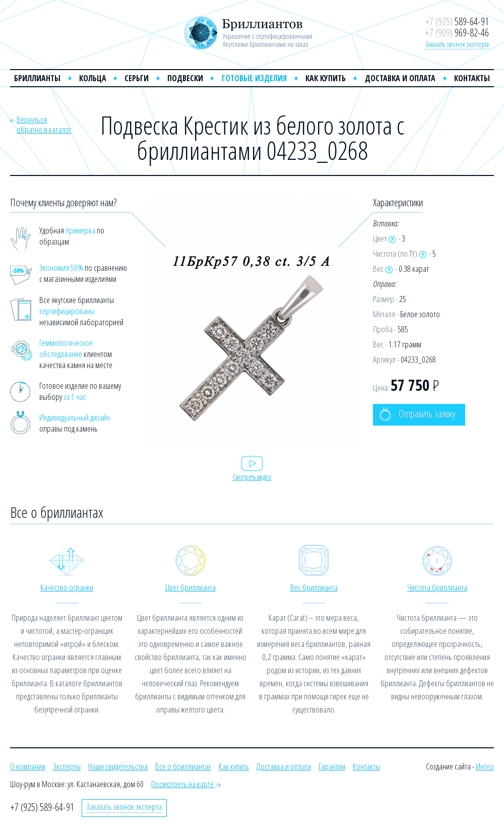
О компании (28, 766)
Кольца (93, 78)
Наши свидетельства (118, 766)
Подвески (185, 78)
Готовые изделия (254, 78)
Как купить (326, 78)
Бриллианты (37, 78)
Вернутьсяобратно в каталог (44, 124)
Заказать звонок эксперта (457, 44)
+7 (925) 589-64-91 (42, 807)
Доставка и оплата (400, 78)
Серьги (137, 78)
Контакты (472, 78)
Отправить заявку (417, 414)
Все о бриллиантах (183, 766)
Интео (485, 766)
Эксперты (67, 766)
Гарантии (332, 766)
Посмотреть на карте (186, 784)
